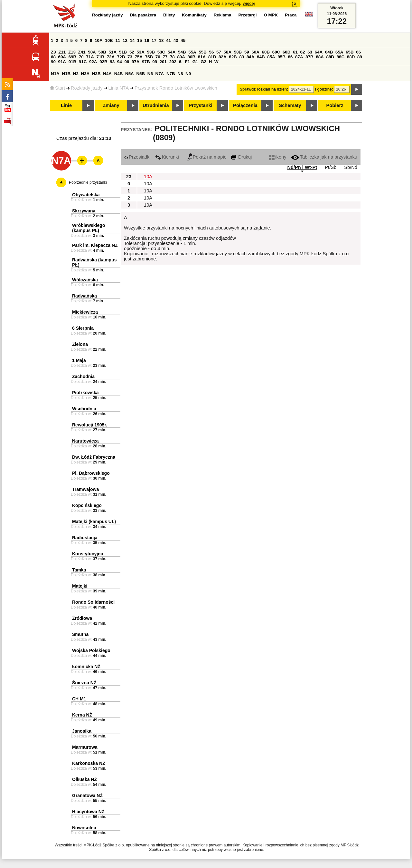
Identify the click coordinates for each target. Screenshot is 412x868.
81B (212, 57)
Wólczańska (85, 280)
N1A (55, 74)
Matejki (80, 586)
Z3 (53, 52)
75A (139, 57)
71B (100, 57)
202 (173, 62)
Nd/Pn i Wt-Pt (302, 167)
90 (53, 62)
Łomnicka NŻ (86, 667)
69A (62, 57)
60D (286, 52)
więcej (249, 3)
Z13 (72, 52)
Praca (291, 15)
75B (149, 57)
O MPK (271, 15)
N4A (107, 74)
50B (102, 52)
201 (163, 62)
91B (72, 62)
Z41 (82, 52)
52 (132, 52)
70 (81, 57)
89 (360, 57)
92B (103, 62)
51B (123, 52)
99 (155, 62)
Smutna (80, 634)
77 (165, 57)
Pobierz (335, 105)
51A (113, 52)
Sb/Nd (351, 167)
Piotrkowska (85, 393)
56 (212, 52)
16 (147, 40)
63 (310, 52)
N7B (171, 74)
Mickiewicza (85, 312)
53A (140, 52)
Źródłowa (82, 618)
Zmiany (111, 105)
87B (309, 57)
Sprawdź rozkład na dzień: (264, 89)
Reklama (223, 15)
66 (358, 52)
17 (154, 40)
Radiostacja (85, 538)
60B (266, 52)
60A (255, 52)
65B (350, 52)
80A (181, 57)
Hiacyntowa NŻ (88, 812)
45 (183, 40)
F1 (187, 62)
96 (127, 62)
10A (98, 40)
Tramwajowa (85, 489)
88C (341, 57)
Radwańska (84, 296)
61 (295, 52)
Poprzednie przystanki (88, 182)
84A (250, 57)
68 (53, 57)
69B (72, 57)
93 (112, 62)
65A (339, 52)
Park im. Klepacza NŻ (95, 245)
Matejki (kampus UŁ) (94, 522)
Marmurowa (85, 747)
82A (222, 57)
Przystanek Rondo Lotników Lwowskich (176, 88)
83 (242, 57)
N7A (160, 74)
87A (299, 57)
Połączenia (245, 105)
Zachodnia (83, 376)
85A (271, 57)
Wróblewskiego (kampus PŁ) (89, 228)
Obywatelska (86, 195)
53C (161, 52)
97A (136, 62)
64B (329, 52)
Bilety (169, 15)
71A (90, 57)
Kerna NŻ (82, 715)
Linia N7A (119, 88)
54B (182, 52)
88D (351, 57)
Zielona (80, 344)
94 (120, 62)
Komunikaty (194, 15)
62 (303, 52)
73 (130, 57)
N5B (140, 74)
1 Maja (79, 360)
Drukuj (241, 157)
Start (57, 88)
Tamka (79, 570)
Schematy (290, 105)
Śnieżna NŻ (84, 683)
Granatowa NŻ (87, 795)
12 (125, 40)
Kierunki (167, 157)
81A (202, 57)
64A (319, 52)
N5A (130, 74)
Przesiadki (137, 157)
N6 (150, 74)
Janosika (82, 731)
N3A (85, 74)
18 (161, 40)
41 (169, 40)
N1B (66, 74)
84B (261, 57)
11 (118, 40)
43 (176, 40)
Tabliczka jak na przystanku (324, 157)
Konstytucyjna (88, 554)
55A (192, 52)
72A (111, 57)
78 (172, 57)
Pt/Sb (331, 167)
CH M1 (79, 699)
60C (276, 52)
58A (228, 52)
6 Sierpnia (83, 328)
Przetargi (247, 15)
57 (219, 52)
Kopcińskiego (87, 505)
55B (202, 52)
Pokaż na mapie (207, 157)
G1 (195, 62)
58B (238, 52)
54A (172, 52)
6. (181, 62)
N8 (180, 74)
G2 (203, 62)
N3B (96, 74)
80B (192, 57)
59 (247, 52)
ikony (278, 157)
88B (330, 57)
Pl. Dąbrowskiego (91, 473)
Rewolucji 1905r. (90, 425)
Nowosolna (84, 828)
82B (233, 57)
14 (132, 40)
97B (146, 62)
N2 (76, 74)
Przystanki (200, 105)
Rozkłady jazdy (87, 88)
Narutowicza (85, 441)
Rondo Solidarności (93, 602)
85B (281, 57)
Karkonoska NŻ (89, 763)
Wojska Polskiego (91, 650)
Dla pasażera (143, 15)
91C (83, 62)
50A (92, 52)
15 (140, 40)
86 (290, 57)
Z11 (62, 52)
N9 (188, 74)
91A (62, 62)
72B (121, 57)
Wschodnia (84, 409)
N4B (119, 74)
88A (320, 57)
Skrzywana (84, 211)
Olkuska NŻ (84, 779)
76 (158, 57)
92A (93, 62)
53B (151, 52)
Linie (66, 105)
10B (109, 40)
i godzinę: (324, 89)
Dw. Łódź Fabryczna (94, 457)
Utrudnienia (156, 105)
